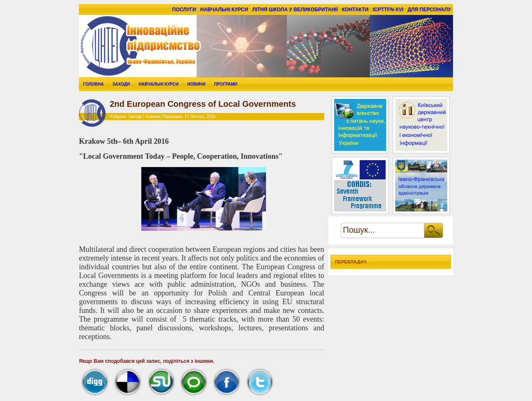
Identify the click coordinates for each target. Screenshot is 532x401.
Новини (196, 84)
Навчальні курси (224, 10)
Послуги (184, 10)
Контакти (355, 10)
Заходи (121, 84)
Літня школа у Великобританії (295, 10)
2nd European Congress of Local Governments (203, 104)
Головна (94, 84)
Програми (226, 84)
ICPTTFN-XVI (388, 10)
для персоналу (429, 10)
